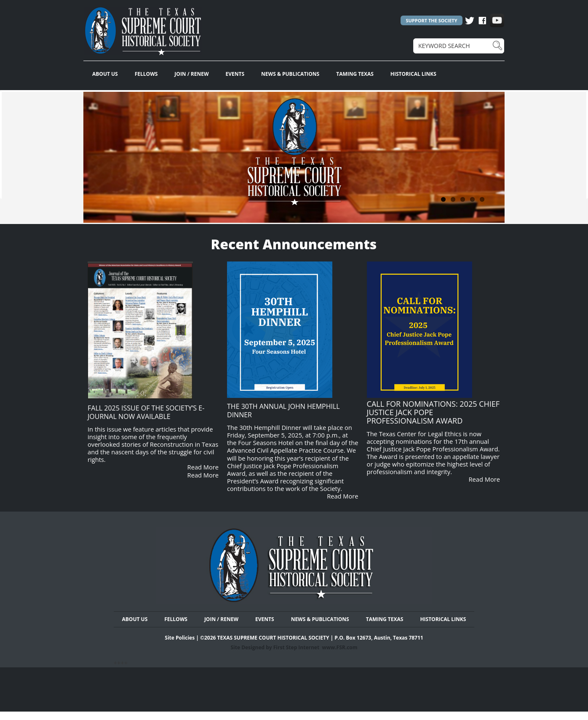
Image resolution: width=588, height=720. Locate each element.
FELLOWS (146, 74)
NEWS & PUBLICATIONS (290, 74)
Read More (203, 467)
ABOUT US (105, 74)
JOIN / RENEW (191, 74)
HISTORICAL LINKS (413, 74)
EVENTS (235, 74)
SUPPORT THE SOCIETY (431, 20)
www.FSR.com (339, 647)
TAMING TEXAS (355, 74)
